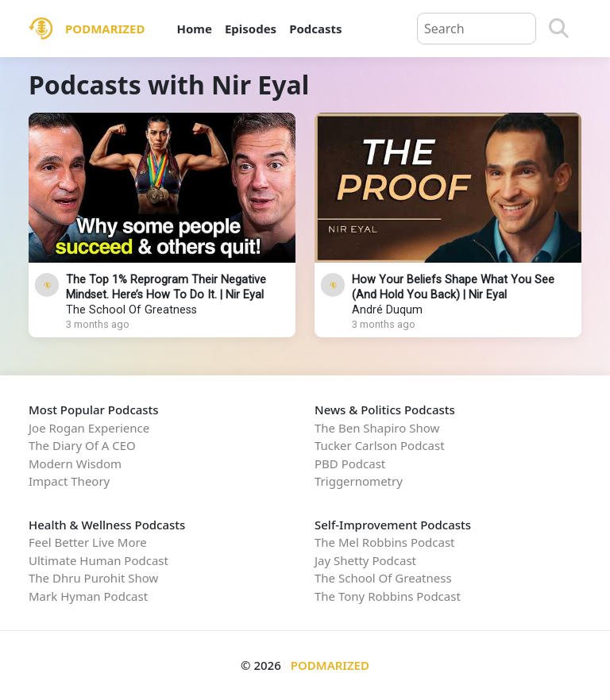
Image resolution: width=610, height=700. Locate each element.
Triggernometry (359, 481)
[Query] (477, 29)
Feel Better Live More (88, 542)
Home (194, 29)
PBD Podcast (350, 463)
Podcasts (315, 29)
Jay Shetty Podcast (365, 560)
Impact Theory (69, 481)
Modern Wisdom (75, 463)
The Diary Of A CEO (82, 445)
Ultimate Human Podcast (98, 560)
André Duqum (387, 310)
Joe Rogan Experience (89, 428)
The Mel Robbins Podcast (384, 542)
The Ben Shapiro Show (377, 428)
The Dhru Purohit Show (93, 578)
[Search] (559, 29)
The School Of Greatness (131, 310)
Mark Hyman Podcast (88, 596)
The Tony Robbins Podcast (388, 596)
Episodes (251, 29)
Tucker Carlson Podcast (380, 445)
